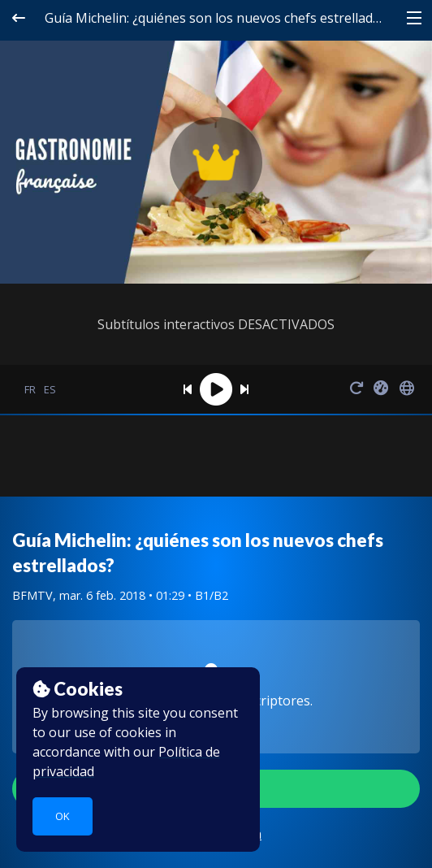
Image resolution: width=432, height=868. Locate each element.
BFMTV (32, 595)
